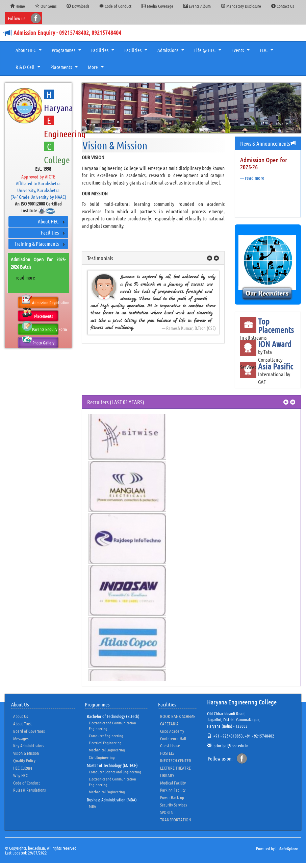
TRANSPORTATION (176, 819)
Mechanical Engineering (107, 750)
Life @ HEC (209, 52)
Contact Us (283, 6)
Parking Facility (173, 790)
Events (241, 52)
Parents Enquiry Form (40, 328)
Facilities (104, 52)
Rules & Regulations (29, 790)
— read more (23, 278)
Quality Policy (24, 760)
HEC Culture (23, 768)
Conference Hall (173, 738)
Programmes (67, 52)
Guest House (170, 745)
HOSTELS (167, 753)
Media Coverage (157, 6)
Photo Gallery (38, 341)
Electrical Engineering (105, 743)
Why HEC (20, 775)
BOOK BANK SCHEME (178, 716)
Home (18, 6)
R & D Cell (29, 69)
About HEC (29, 52)
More (97, 69)
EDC (267, 52)
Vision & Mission (26, 753)
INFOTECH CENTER (176, 760)
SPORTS (166, 812)
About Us (20, 716)
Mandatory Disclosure (241, 6)
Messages (21, 738)
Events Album (197, 6)
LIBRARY (167, 775)
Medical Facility (173, 783)
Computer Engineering (106, 736)
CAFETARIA (169, 724)
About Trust (22, 724)
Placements (65, 69)
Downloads (78, 6)
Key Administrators (29, 745)
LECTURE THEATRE (175, 768)
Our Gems (46, 6)
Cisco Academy (172, 731)
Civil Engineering (102, 757)
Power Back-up (172, 797)
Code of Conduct (115, 6)
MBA (92, 806)
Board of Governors (29, 731)
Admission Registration (40, 301)
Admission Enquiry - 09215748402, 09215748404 (67, 32)
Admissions (172, 52)
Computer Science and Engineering (115, 772)
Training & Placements (37, 244)
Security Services (173, 805)
